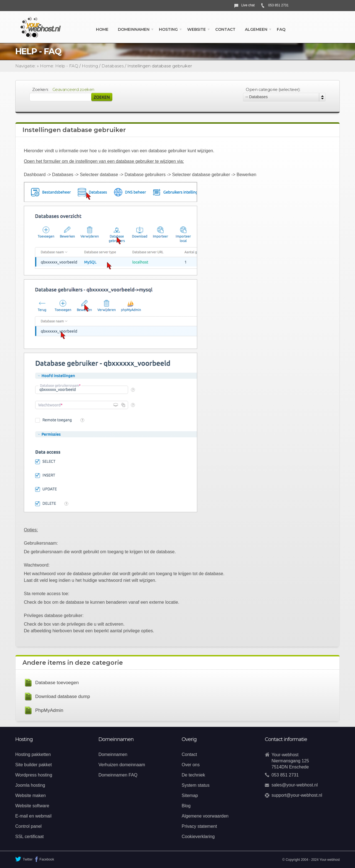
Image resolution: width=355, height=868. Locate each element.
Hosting (90, 66)
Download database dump (63, 696)
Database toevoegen (57, 683)
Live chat (248, 5)
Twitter (24, 859)
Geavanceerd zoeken (73, 89)
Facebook (45, 859)
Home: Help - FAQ (59, 66)
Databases (113, 66)
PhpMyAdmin (49, 710)
